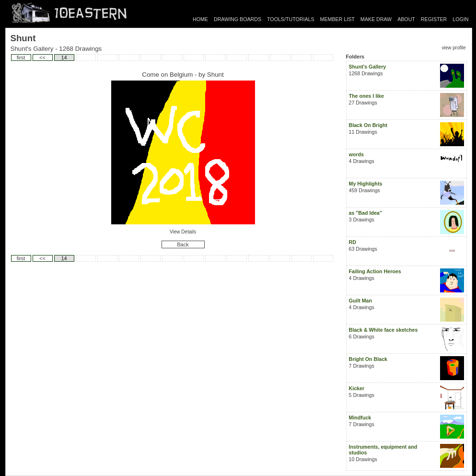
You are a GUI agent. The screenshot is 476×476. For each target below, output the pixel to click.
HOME (200, 19)
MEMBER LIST (337, 19)
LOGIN (460, 19)
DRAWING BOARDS (238, 19)
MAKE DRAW (376, 19)
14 (64, 58)
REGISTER (434, 19)
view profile (453, 48)
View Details (183, 232)
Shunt (215, 75)
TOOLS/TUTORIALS (291, 19)
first (21, 58)
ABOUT (406, 19)
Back (183, 244)
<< (42, 58)
